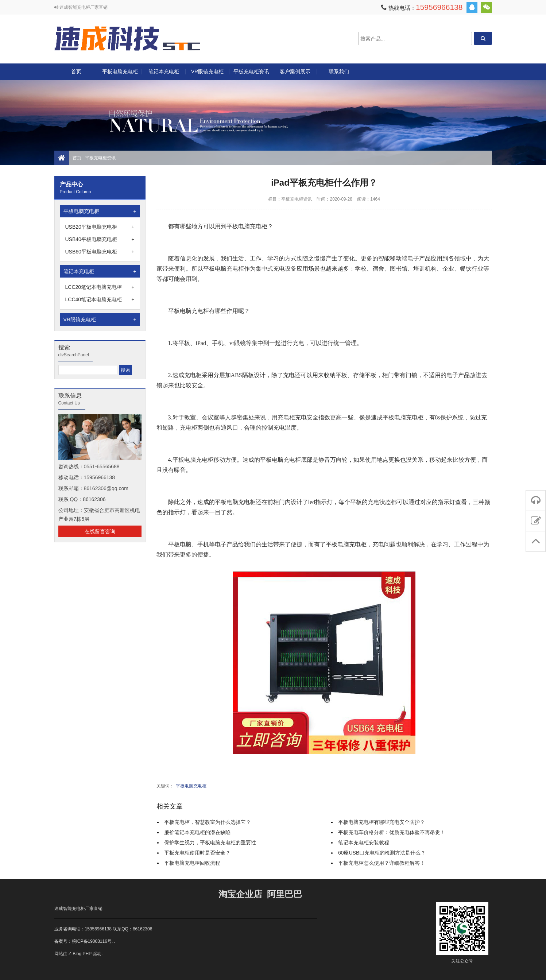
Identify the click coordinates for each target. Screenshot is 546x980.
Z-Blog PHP (80, 954)
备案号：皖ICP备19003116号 (83, 941)
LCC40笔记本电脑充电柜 (100, 299)
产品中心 (71, 184)
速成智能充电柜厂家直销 (78, 909)
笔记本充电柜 (164, 71)
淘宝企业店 (240, 894)
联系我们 (339, 71)
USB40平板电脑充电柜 (100, 239)
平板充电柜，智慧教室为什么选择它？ (208, 822)
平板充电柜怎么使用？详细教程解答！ (382, 863)
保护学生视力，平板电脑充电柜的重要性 (210, 843)
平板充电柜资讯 (251, 71)
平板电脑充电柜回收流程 (192, 863)
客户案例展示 (295, 71)
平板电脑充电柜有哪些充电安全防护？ (382, 822)
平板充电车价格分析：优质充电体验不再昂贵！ (392, 832)
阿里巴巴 (284, 894)
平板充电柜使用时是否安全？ (197, 853)
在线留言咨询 (100, 531)
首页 (76, 71)
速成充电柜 (127, 38)
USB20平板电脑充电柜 (100, 227)
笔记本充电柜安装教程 (364, 843)
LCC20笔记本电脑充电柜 (100, 287)
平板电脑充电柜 (120, 71)
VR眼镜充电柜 (207, 71)
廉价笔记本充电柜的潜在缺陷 (197, 832)
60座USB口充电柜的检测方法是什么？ (382, 853)
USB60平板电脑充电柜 (100, 252)
